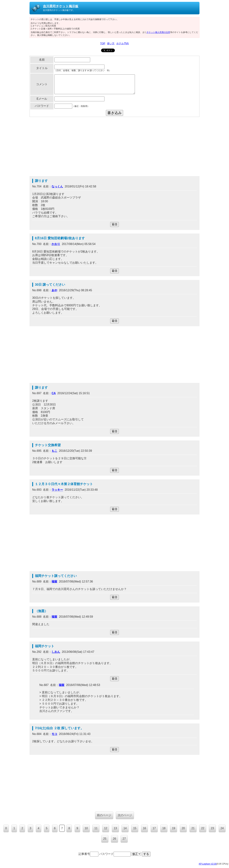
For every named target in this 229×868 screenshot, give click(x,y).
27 (124, 839)
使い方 (111, 43)
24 (222, 828)
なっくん (57, 186)
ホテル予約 (123, 43)
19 (174, 828)
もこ (54, 451)
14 (125, 828)
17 (154, 828)
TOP (103, 43)
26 (114, 839)
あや (54, 290)
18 (164, 828)
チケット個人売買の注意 (158, 32)
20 (183, 828)
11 (96, 828)
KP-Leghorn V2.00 (208, 864)
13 (115, 828)
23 (212, 828)
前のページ (104, 815)
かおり (56, 244)
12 (106, 828)
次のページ (125, 815)
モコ (54, 734)
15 (135, 828)
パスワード (115, 854)
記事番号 (88, 854)
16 (145, 828)
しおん (56, 652)
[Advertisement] (114, 147)
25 (105, 839)
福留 (54, 582)
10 (86, 828)
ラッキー (57, 490)
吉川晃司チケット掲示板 (61, 6)
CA (54, 393)
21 (193, 828)
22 (203, 828)
